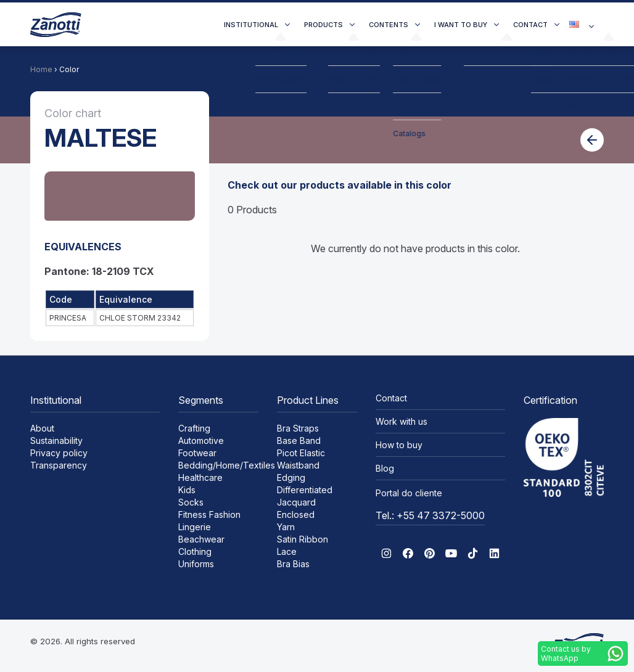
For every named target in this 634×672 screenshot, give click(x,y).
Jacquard (296, 502)
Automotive (201, 440)
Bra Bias (293, 564)
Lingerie (195, 527)
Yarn (286, 527)
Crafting (194, 428)
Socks (191, 502)
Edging (291, 477)
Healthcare (200, 477)
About (42, 428)
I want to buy (461, 25)
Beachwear (201, 539)
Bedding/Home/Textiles (227, 465)
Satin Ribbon (303, 539)
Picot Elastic (301, 453)
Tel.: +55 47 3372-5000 (430, 515)
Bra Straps (298, 428)
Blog (385, 468)
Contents (389, 25)
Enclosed (296, 514)
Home (41, 69)
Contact (530, 25)
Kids (187, 490)
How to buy (399, 445)
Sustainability (56, 440)
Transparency (59, 465)
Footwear (197, 453)
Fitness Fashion (209, 514)
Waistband (298, 465)
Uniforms (196, 564)
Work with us (401, 421)
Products (323, 25)
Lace (287, 551)
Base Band (299, 440)
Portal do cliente (409, 493)
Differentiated (305, 490)
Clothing (195, 551)
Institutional (251, 25)
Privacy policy (59, 453)
